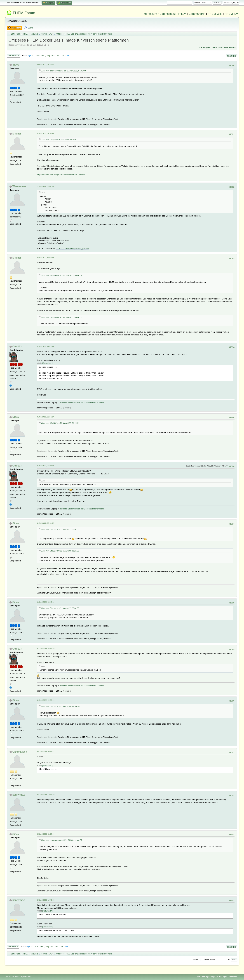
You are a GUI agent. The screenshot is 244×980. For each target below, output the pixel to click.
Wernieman (19, 186)
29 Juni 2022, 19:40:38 (46, 900)
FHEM (182, 14)
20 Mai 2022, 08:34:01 (45, 65)
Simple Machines (26, 977)
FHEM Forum (24, 13)
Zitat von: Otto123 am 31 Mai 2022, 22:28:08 (60, 529)
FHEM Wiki (215, 14)
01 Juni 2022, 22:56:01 (46, 700)
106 (42, 55)
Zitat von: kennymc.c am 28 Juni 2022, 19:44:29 (61, 840)
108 (53, 55)
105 (38, 55)
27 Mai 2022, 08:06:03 (45, 186)
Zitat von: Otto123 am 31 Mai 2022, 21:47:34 (60, 423)
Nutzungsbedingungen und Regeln (214, 977)
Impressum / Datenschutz (159, 14)
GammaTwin (20, 752)
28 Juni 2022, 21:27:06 (46, 834)
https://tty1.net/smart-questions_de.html (72, 248)
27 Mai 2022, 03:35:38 (45, 134)
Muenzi (17, 134)
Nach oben (13, 947)
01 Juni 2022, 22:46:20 (46, 602)
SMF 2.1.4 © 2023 (12, 977)
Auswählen (48, 363)
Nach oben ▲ (234, 977)
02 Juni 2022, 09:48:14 (46, 752)
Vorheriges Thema (208, 47)
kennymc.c (19, 795)
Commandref (197, 14)
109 (57, 55)
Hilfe (198, 977)
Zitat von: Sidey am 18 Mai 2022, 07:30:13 (59, 140)
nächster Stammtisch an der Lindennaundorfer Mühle (82, 403)
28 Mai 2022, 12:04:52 (45, 258)
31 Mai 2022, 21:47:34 (45, 346)
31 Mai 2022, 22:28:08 (45, 466)
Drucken (231, 56)
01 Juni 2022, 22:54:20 (46, 649)
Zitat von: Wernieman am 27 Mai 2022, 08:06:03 (62, 276)
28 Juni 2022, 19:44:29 (46, 795)
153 (64, 55)
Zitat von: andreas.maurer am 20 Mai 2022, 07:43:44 (63, 71)
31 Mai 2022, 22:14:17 (45, 417)
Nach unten (13, 56)
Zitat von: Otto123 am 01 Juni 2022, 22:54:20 (60, 706)
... (35, 55)
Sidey (16, 65)
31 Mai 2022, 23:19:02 (45, 523)
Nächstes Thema (227, 47)
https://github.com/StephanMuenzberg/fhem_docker (61, 175)
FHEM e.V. (232, 14)
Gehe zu (196, 959)
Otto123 (17, 347)
